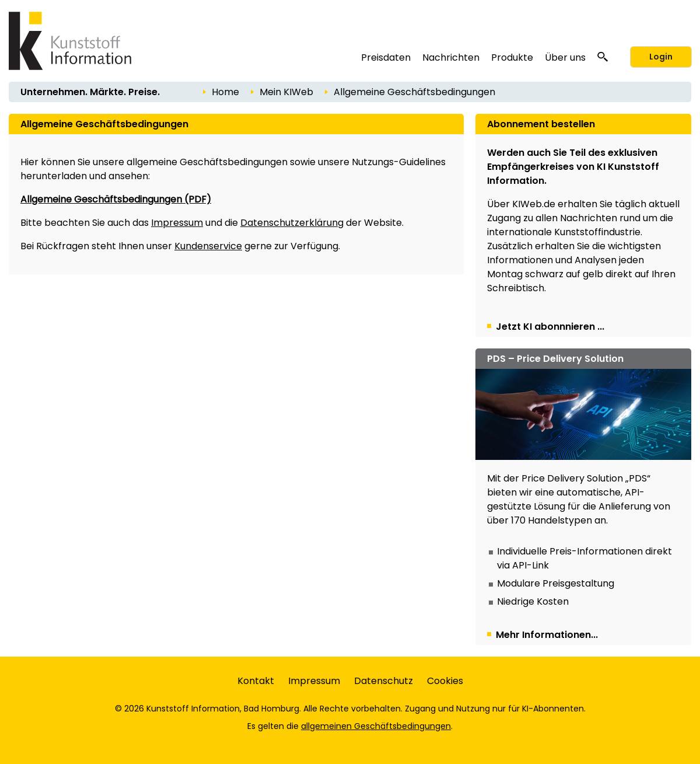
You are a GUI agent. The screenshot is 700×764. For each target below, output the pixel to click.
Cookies (445, 681)
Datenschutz (384, 681)
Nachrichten (451, 57)
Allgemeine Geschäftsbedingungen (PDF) (116, 199)
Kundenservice (208, 246)
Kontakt (256, 681)
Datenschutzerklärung (292, 223)
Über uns (565, 57)
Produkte (512, 57)
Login (661, 57)
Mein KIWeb (286, 92)
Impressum (177, 223)
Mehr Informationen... (547, 635)
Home (225, 92)
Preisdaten (386, 57)
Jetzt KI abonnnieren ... (550, 327)
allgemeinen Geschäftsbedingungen (376, 726)
